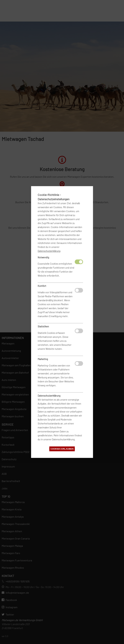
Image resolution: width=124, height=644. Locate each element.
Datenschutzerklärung (49, 251)
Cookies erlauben (62, 449)
